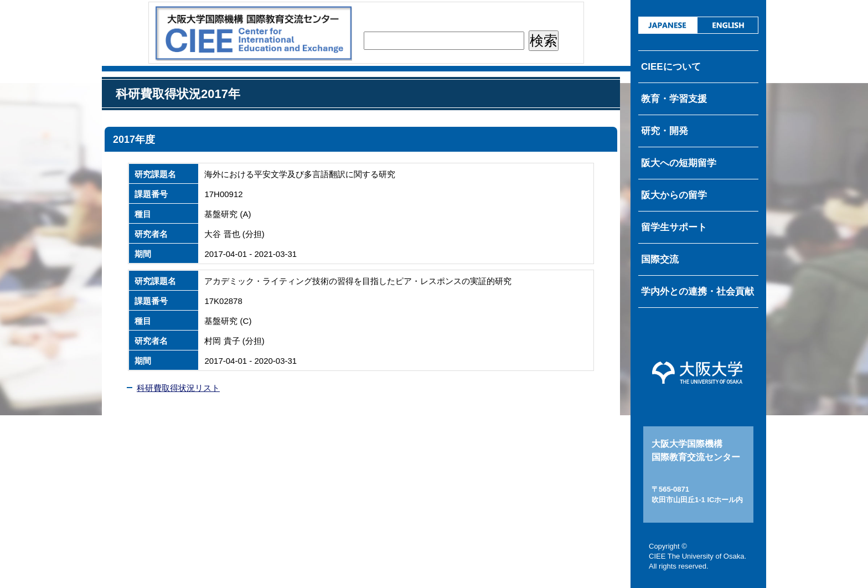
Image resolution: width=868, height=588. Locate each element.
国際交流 (660, 259)
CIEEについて (671, 67)
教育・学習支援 (674, 99)
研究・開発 (665, 131)
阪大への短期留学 (679, 163)
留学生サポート (674, 227)
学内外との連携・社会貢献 (697, 292)
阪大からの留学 (674, 195)
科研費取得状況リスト (178, 388)
